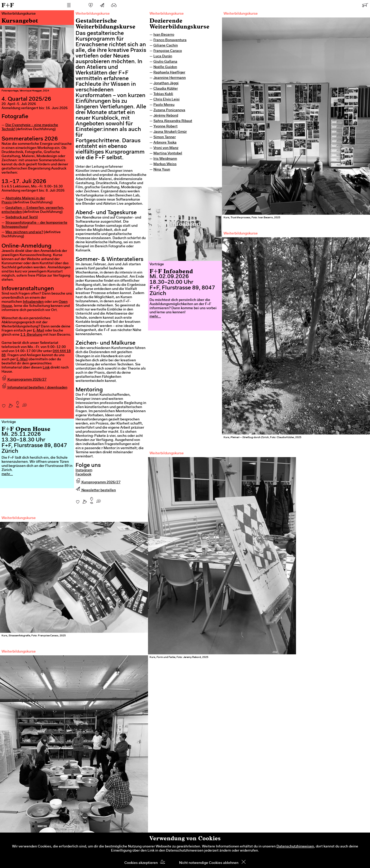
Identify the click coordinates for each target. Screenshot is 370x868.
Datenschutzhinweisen (295, 847)
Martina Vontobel (168, 154)
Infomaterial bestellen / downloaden (34, 388)
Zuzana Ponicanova (169, 110)
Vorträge (157, 265)
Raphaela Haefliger (169, 73)
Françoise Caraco (168, 51)
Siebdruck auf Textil (22, 218)
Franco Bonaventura (170, 40)
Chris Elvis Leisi (166, 100)
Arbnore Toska (165, 143)
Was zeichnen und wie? (24, 232)
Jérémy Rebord (166, 116)
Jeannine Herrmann (170, 78)
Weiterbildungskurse (167, 14)
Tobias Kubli (163, 94)
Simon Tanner (165, 137)
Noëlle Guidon (165, 67)
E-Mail (39, 331)
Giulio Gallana (165, 62)
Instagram (84, 470)
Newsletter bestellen (96, 490)
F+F (8, 5)
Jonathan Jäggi (166, 83)
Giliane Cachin (166, 46)
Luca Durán (163, 56)
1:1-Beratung (31, 335)
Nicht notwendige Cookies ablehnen (209, 863)
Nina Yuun (162, 170)
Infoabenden (33, 302)
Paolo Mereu (164, 105)
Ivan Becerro (164, 35)
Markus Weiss (165, 164)
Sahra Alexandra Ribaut (173, 121)
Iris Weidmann (165, 159)
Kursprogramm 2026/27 (24, 380)
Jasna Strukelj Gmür (170, 132)
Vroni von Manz (166, 148)
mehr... (155, 317)
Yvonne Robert (165, 127)
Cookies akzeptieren (141, 863)
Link (46, 368)
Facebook (83, 475)
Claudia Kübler (166, 89)
